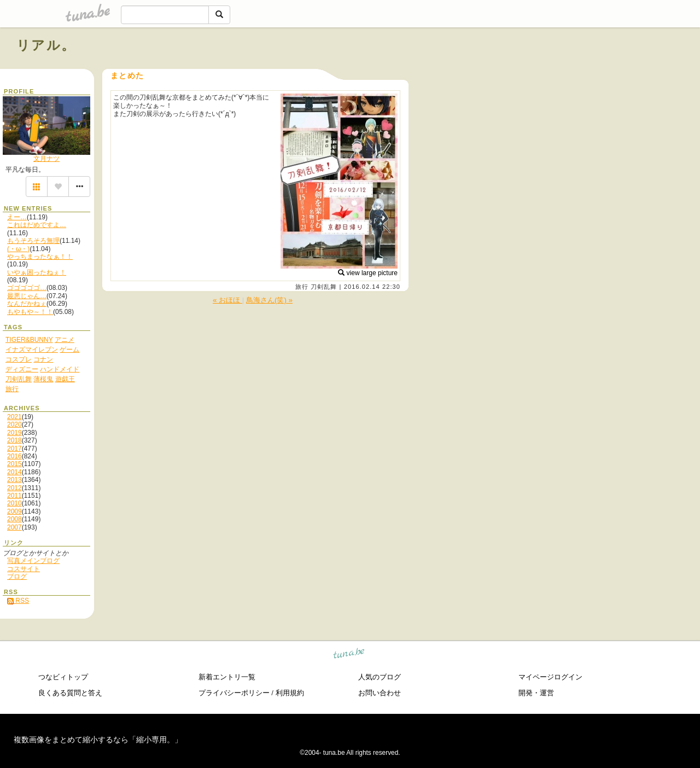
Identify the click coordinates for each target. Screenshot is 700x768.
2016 (14, 456)
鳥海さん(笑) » (269, 300)
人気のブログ (380, 677)
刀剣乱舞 (324, 287)
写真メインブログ (33, 561)
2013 (14, 480)
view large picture (368, 273)
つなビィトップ (63, 677)
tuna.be (349, 654)
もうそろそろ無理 (33, 241)
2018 (14, 440)
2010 (14, 503)
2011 (14, 496)
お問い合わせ (380, 693)
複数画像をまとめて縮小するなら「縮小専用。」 (98, 740)
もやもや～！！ (30, 312)
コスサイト (24, 569)
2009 (14, 511)
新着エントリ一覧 (227, 677)
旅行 (302, 287)
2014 (14, 472)
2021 (14, 417)
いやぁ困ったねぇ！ (37, 272)
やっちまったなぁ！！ (40, 257)
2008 (14, 519)
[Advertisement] (559, 70)
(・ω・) (18, 249)
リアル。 (46, 45)
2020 (14, 424)
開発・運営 (536, 693)
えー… (17, 217)
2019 (14, 433)
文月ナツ (46, 159)
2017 (14, 449)
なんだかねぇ (27, 304)
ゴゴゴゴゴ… (27, 288)
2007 (14, 527)
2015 (14, 464)
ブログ (17, 577)
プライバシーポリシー (234, 693)
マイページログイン (550, 677)
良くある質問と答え (70, 693)
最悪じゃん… (27, 296)
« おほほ (227, 300)
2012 (14, 488)
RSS (18, 601)
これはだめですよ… (37, 225)
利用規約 (290, 693)
